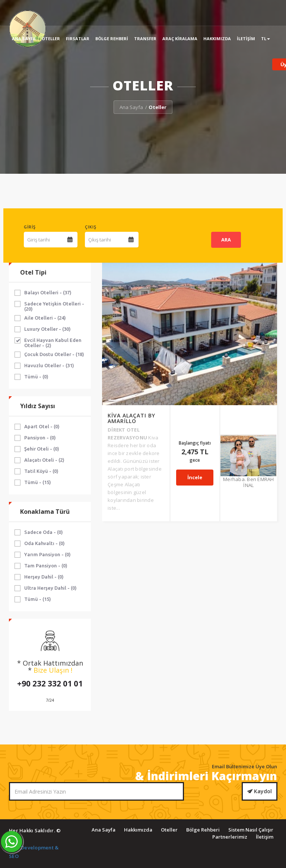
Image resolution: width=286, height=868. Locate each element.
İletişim (246, 39)
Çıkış (91, 227)
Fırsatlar (78, 39)
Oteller (51, 39)
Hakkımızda (217, 39)
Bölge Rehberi (112, 39)
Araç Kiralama (180, 39)
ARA (226, 240)
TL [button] (266, 39)
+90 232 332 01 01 (50, 683)
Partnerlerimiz (230, 837)
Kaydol (260, 791)
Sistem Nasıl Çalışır (251, 830)
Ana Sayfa (24, 39)
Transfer (145, 39)
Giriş (30, 227)
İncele (197, 339)
